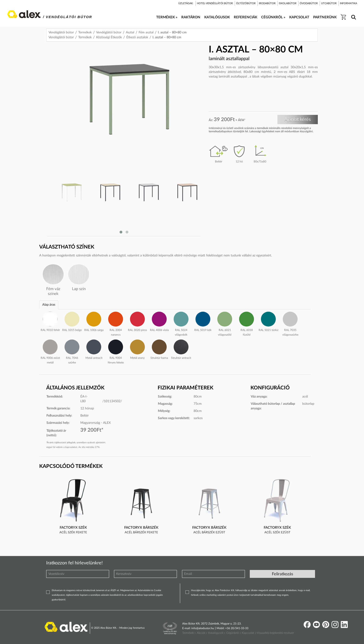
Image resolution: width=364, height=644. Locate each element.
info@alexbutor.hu (203, 628)
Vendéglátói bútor (61, 32)
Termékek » (189, 633)
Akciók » (202, 633)
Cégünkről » (234, 633)
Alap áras (49, 305)
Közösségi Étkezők (109, 37)
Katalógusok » (217, 633)
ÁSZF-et (115, 590)
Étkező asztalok (137, 37)
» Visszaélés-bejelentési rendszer (275, 633)
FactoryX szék (73, 528)
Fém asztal (146, 32)
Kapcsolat (248, 633)
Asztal (130, 32)
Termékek (85, 32)
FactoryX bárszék (141, 528)
